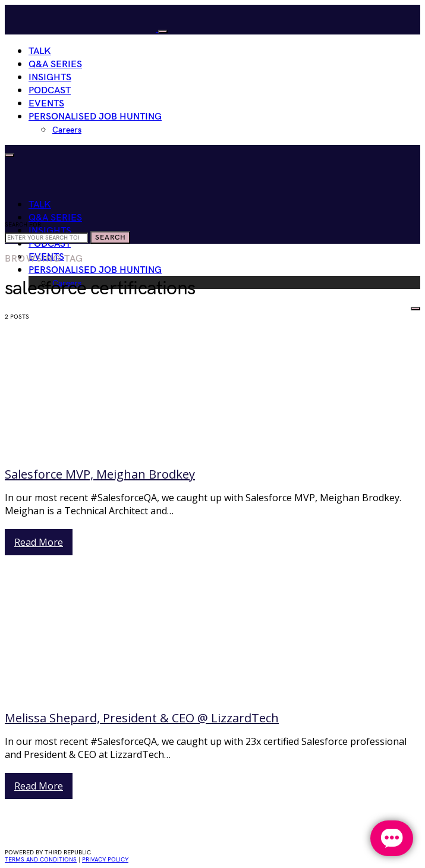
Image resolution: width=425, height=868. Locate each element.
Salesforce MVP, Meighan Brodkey (100, 474)
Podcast (50, 91)
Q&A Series (55, 65)
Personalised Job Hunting (95, 117)
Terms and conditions (41, 860)
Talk (40, 51)
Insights (50, 78)
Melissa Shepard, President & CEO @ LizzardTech (142, 718)
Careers (67, 130)
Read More (39, 542)
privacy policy (105, 860)
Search (110, 238)
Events (46, 104)
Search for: (24, 225)
